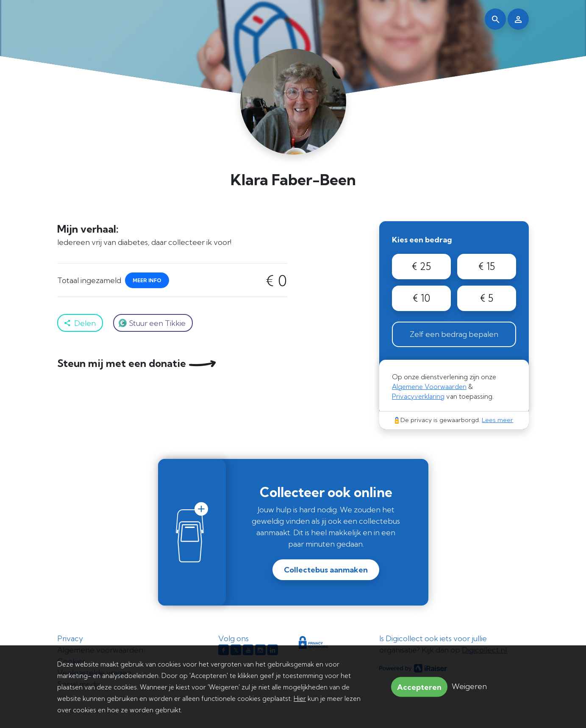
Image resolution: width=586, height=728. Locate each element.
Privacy (70, 638)
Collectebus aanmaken (326, 570)
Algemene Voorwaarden (429, 387)
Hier (300, 699)
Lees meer (497, 420)
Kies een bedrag (422, 240)
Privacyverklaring (418, 396)
